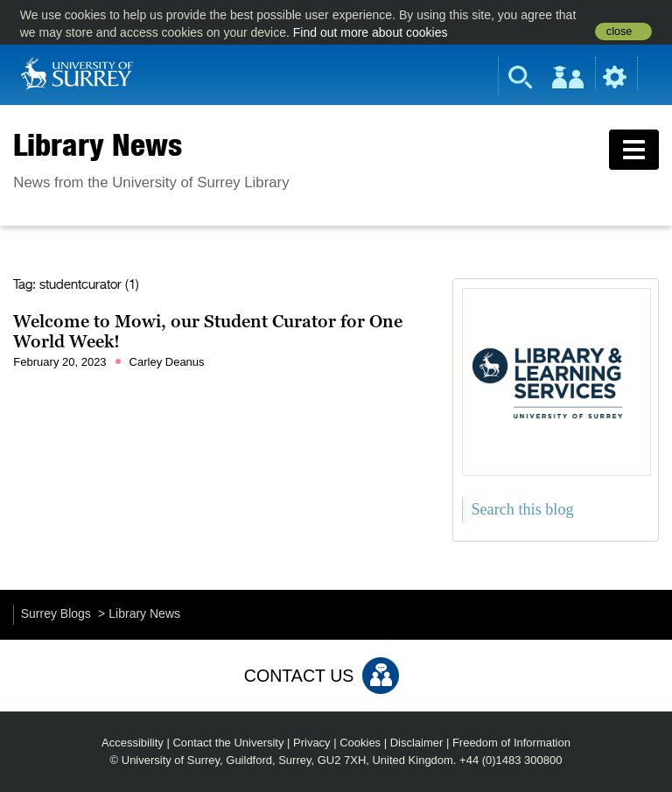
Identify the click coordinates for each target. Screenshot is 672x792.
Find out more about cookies (371, 32)
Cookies (360, 743)
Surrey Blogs (56, 613)
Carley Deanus (167, 362)
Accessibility (133, 743)
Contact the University (228, 743)
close (619, 32)
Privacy (312, 743)
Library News (98, 144)
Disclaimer (417, 743)
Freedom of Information (511, 743)
